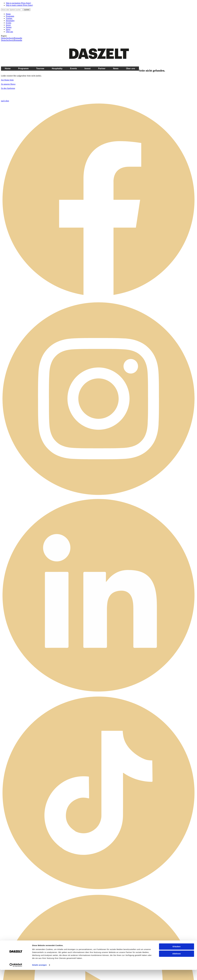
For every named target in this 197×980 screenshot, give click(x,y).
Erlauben (177, 957)
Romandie (18, 38)
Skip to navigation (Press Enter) (18, 3)
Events (9, 23)
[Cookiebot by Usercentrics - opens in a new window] (16, 975)
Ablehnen (177, 964)
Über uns (9, 32)
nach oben (5, 101)
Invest (8, 25)
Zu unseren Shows (8, 84)
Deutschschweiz (7, 38)
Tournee (9, 18)
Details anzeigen (39, 975)
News (8, 29)
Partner (9, 27)
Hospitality (10, 21)
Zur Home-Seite (7, 80)
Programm (10, 16)
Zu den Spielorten (8, 88)
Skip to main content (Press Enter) (19, 5)
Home (8, 14)
